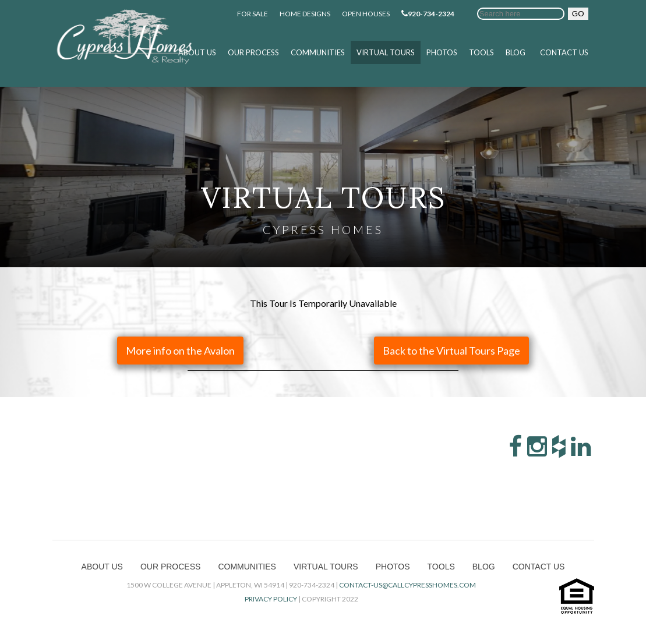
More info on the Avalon (180, 351)
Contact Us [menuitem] (564, 52)
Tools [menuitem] (481, 52)
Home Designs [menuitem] (305, 14)
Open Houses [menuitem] (366, 14)
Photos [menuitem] (442, 52)
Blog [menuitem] (516, 52)
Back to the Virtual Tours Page (451, 351)
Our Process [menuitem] (253, 52)
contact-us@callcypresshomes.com (407, 585)
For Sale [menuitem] (253, 14)
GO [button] (578, 14)
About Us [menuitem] (197, 52)
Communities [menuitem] (318, 52)
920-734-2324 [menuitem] (428, 14)
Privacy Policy (271, 599)
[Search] (521, 14)
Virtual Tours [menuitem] (386, 52)
